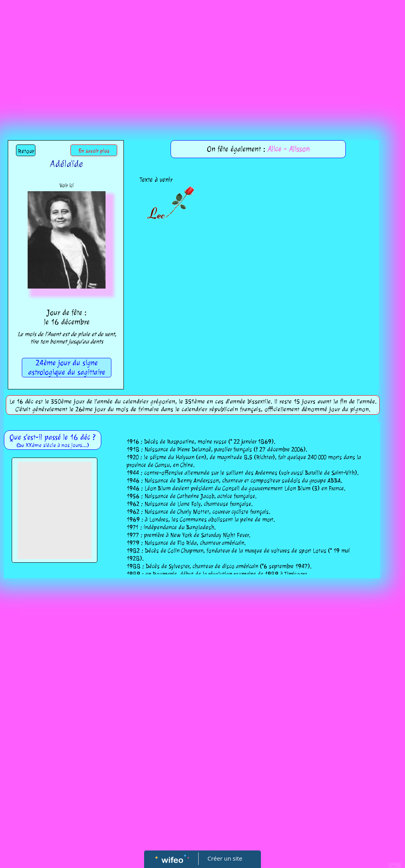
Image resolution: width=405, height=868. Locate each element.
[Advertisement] (202, 58)
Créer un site (225, 858)
